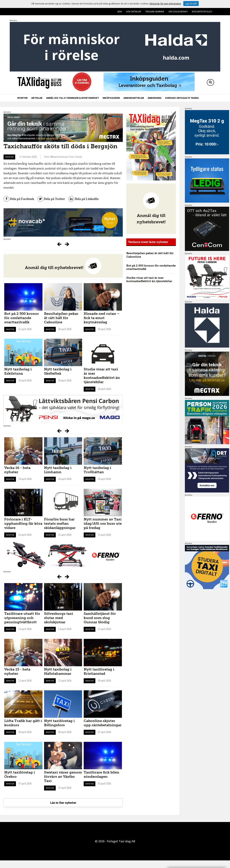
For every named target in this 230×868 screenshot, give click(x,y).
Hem (120, 12)
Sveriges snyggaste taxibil (182, 98)
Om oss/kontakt (178, 12)
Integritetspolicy (202, 12)
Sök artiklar (133, 12)
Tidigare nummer (155, 12)
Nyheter (22, 98)
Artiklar (37, 98)
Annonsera (155, 98)
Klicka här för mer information (165, 4)
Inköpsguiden (111, 98)
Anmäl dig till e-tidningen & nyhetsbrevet (73, 98)
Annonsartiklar (134, 98)
